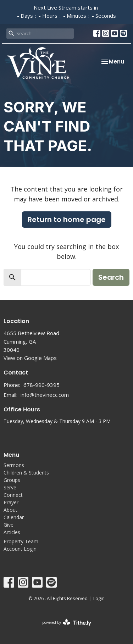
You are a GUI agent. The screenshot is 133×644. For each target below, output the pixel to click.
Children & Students (26, 473)
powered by (67, 623)
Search (111, 277)
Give (9, 525)
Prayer (11, 502)
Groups (12, 480)
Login (99, 598)
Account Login (20, 549)
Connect (13, 495)
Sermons (14, 465)
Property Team (21, 541)
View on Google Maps (30, 358)
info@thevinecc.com (45, 395)
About (10, 510)
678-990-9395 (41, 385)
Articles (12, 532)
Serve (10, 487)
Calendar (14, 517)
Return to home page (67, 220)
